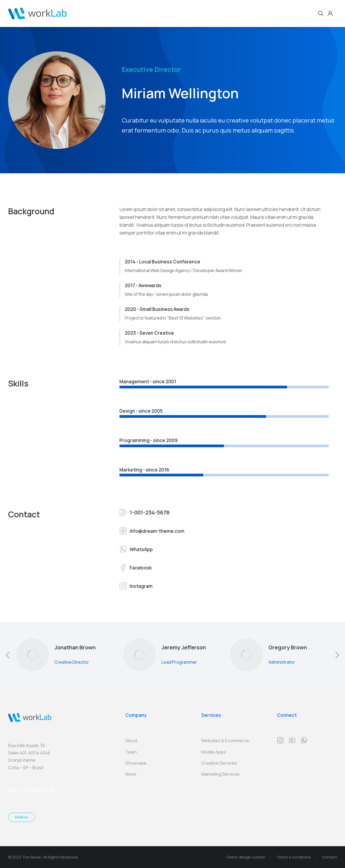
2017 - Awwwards (143, 285)
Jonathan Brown (75, 647)
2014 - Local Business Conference (163, 262)
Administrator (282, 662)
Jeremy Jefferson (184, 647)
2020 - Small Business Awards (157, 309)
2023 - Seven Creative (149, 333)
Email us (22, 817)
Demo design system (246, 857)
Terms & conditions (294, 857)
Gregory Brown (287, 647)
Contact (330, 857)
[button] (8, 655)
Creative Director (72, 662)
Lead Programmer (179, 662)
